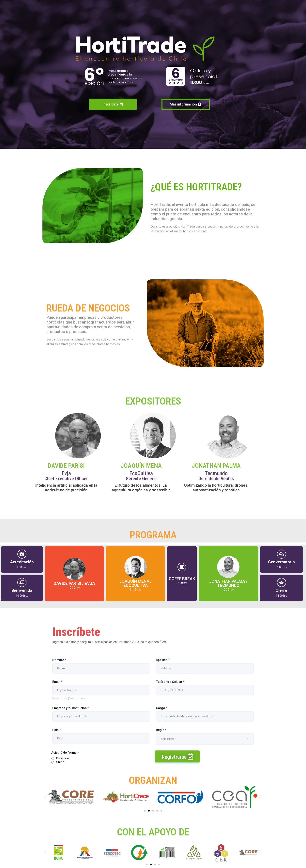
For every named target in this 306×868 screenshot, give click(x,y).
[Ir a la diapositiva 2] (149, 811)
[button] (45, 797)
